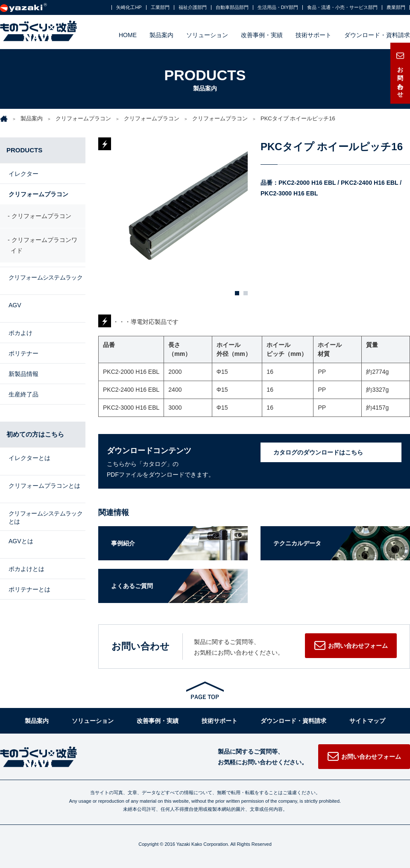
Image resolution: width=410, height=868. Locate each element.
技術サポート (313, 35)
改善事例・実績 (262, 35)
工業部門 (160, 7)
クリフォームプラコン (83, 118)
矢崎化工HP (129, 7)
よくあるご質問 (132, 586)
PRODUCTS (24, 150)
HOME (128, 35)
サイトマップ (367, 721)
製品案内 (161, 35)
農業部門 (396, 7)
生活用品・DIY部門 (278, 7)
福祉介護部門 (193, 7)
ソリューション (207, 35)
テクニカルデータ (297, 543)
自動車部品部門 (232, 7)
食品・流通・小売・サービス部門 (342, 7)
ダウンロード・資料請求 (377, 35)
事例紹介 (123, 543)
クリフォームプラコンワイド (44, 247)
